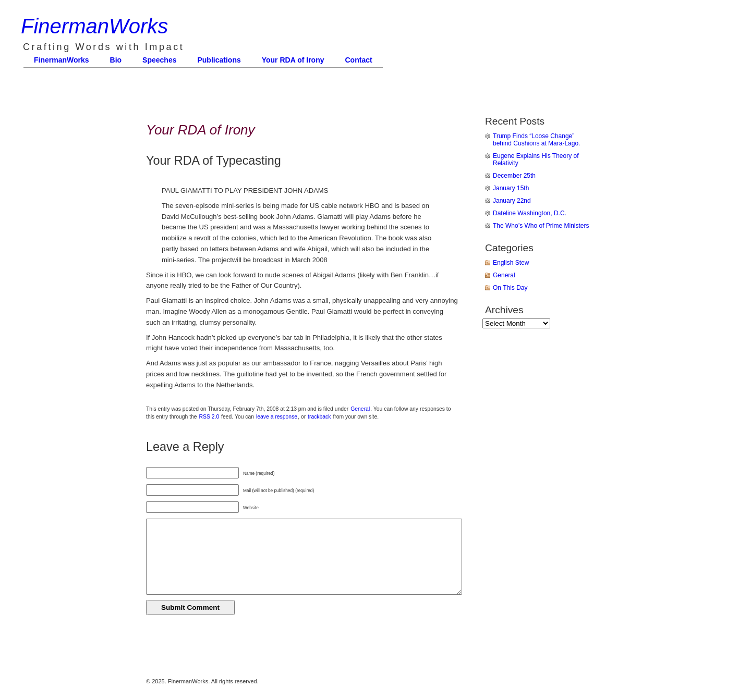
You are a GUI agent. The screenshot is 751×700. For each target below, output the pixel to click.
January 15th (511, 188)
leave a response (277, 417)
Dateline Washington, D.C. (530, 213)
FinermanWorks (94, 26)
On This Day (510, 288)
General (360, 409)
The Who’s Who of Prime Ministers (541, 226)
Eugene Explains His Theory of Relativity (536, 159)
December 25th (514, 176)
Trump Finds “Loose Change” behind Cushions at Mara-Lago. (536, 140)
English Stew (511, 263)
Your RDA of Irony (293, 60)
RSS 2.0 (209, 417)
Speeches (159, 60)
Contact (359, 60)
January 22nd (512, 201)
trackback (319, 417)
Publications (219, 60)
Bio (116, 60)
